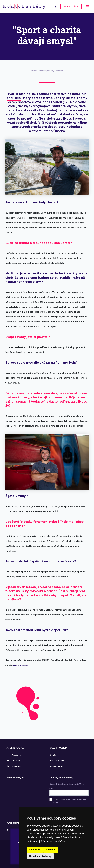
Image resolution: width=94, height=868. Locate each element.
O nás (50, 71)
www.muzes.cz (20, 665)
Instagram (14, 766)
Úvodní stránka (39, 71)
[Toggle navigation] (87, 7)
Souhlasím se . (70, 801)
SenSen (54, 755)
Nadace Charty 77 (15, 778)
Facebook (13, 755)
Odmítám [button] (51, 850)
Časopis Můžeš (57, 766)
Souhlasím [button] (35, 850)
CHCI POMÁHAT (71, 7)
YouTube (13, 761)
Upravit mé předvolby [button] (40, 856)
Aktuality (59, 71)
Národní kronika (57, 761)
